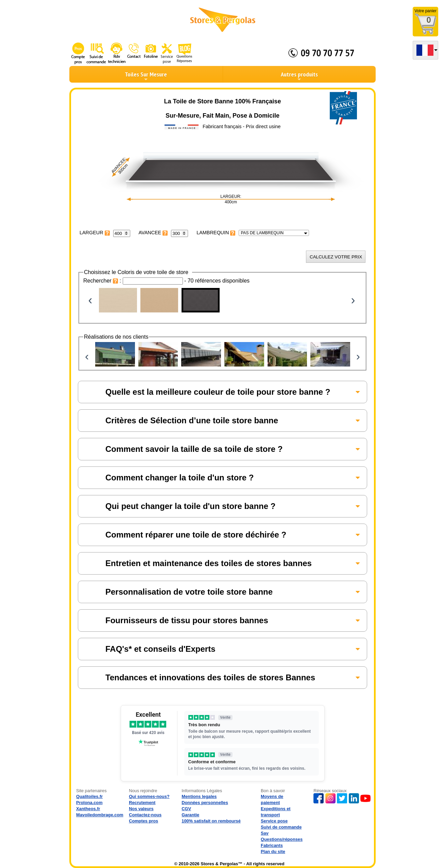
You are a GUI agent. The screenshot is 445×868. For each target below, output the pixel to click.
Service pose (274, 821)
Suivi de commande (281, 827)
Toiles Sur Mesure (146, 76)
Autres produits (299, 76)
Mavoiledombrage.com (100, 815)
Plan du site (273, 852)
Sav (265, 833)
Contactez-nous (145, 815)
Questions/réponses (282, 839)
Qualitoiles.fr (89, 796)
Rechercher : (103, 281)
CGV (186, 809)
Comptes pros (143, 821)
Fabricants (272, 845)
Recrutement (142, 803)
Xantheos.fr (88, 809)
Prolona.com (89, 803)
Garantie (190, 815)
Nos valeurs (141, 809)
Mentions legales (199, 796)
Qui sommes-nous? (149, 796)
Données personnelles (205, 803)
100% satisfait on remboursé (211, 821)
